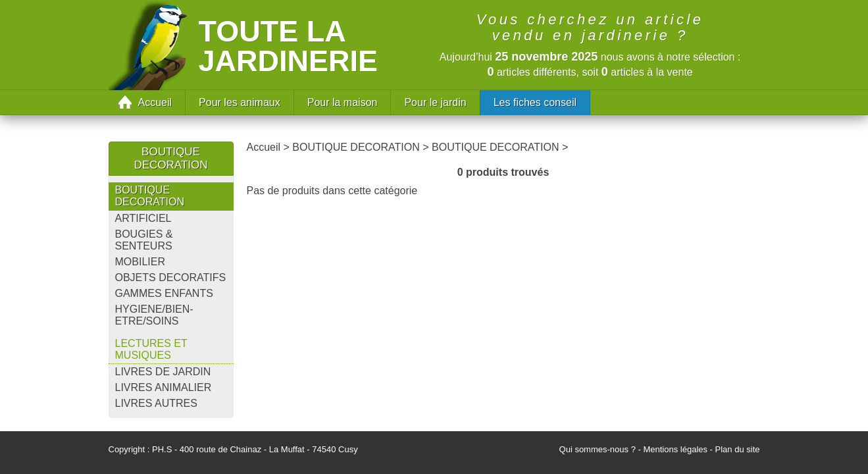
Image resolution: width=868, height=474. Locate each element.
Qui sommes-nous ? (598, 449)
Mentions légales (675, 449)
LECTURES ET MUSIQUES (151, 349)
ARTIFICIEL (143, 218)
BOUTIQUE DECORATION (150, 196)
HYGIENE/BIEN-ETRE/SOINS (154, 315)
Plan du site (738, 449)
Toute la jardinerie (289, 46)
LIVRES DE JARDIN (163, 372)
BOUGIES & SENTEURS (144, 240)
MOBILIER (140, 262)
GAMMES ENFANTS (164, 293)
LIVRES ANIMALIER (164, 387)
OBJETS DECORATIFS (171, 277)
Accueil (155, 102)
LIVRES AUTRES (156, 403)
